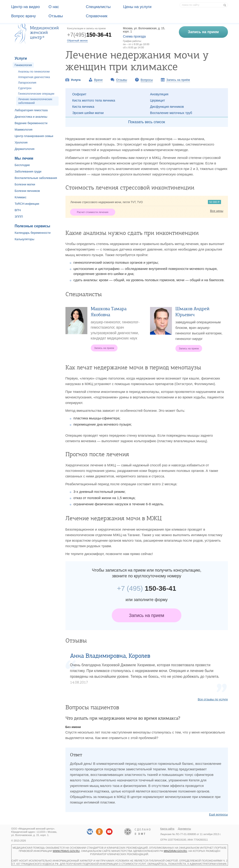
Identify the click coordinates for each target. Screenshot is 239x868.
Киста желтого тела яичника (94, 100)
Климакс (21, 197)
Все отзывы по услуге (213, 699)
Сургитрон (25, 88)
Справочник (97, 16)
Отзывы (56, 16)
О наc (54, 7)
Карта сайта (167, 829)
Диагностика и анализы (31, 117)
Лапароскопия (27, 83)
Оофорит (79, 94)
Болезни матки (25, 184)
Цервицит (158, 100)
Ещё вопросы (218, 814)
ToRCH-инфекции (27, 204)
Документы (184, 829)
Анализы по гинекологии (34, 72)
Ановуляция (159, 94)
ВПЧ (18, 210)
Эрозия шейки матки (88, 113)
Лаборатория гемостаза (31, 110)
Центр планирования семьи (34, 136)
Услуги (21, 58)
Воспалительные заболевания (36, 178)
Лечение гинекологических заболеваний (35, 101)
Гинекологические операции (36, 94)
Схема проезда (134, 36)
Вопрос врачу (24, 16)
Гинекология (23, 65)
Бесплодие (22, 165)
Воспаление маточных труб (171, 113)
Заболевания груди (28, 171)
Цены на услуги (137, 7)
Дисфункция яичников (167, 107)
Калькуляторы (25, 239)
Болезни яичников (27, 191)
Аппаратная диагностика (34, 77)
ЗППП (19, 217)
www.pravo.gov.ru (66, 851)
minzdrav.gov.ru (175, 851)
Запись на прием (147, 615)
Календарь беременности (33, 233)
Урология (21, 142)
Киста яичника (83, 107)
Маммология (24, 130)
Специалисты (98, 7)
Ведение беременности (31, 123)
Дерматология (25, 149)
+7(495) (89, 35)
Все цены (217, 211)
